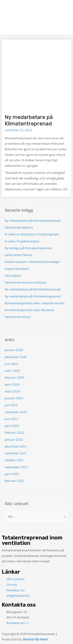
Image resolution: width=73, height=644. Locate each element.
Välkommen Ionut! (18, 317)
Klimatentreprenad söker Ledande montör (35, 303)
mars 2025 (12, 371)
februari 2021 (15, 481)
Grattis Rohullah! (17, 269)
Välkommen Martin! (19, 227)
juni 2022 (11, 419)
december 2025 (16, 357)
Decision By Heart (35, 639)
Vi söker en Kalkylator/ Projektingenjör (32, 234)
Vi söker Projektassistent (22, 241)
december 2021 (16, 446)
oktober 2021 (14, 460)
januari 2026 (14, 350)
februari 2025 (15, 377)
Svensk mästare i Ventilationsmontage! (32, 262)
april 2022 (12, 426)
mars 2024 (12, 391)
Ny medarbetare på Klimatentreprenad (33, 221)
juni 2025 (11, 364)
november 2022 (16, 412)
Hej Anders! (13, 276)
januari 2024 (14, 398)
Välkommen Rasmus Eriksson (26, 282)
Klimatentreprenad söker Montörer (30, 310)
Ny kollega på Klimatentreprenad (28, 248)
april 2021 (12, 474)
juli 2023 (11, 405)
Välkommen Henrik (18, 255)
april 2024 (12, 384)
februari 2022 (15, 432)
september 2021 (16, 467)
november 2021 (16, 453)
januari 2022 (14, 439)
